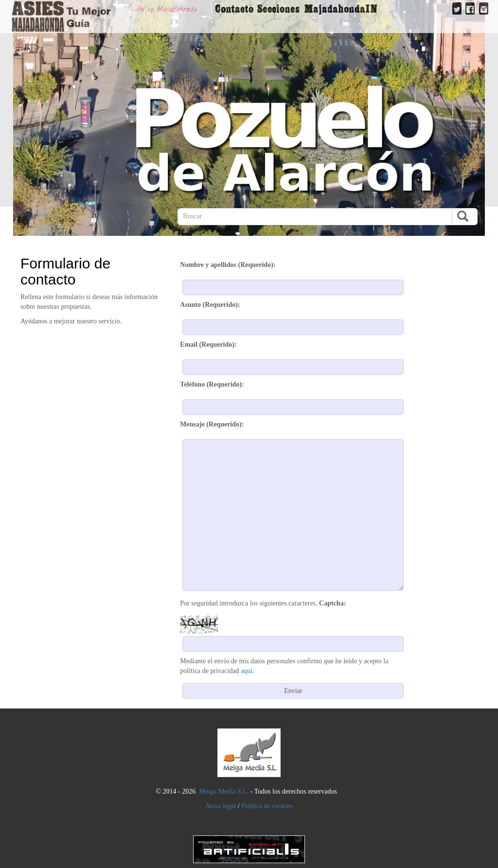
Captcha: (332, 603)
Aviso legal (221, 806)
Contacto (234, 9)
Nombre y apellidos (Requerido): (228, 265)
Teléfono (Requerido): (212, 384)
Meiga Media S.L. (224, 791)
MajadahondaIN (341, 9)
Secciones (278, 9)
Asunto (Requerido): (210, 305)
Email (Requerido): (208, 345)
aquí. (248, 671)
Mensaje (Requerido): (212, 424)
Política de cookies (267, 806)
